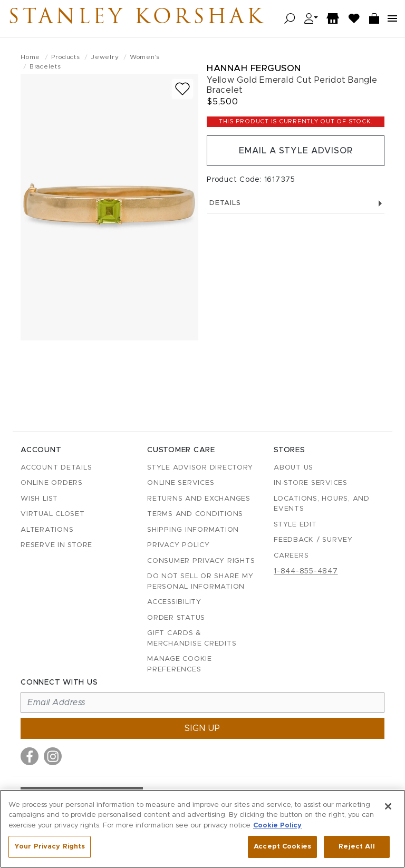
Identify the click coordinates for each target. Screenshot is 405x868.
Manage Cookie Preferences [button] (180, 664)
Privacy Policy (179, 545)
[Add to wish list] (182, 89)
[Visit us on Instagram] (53, 756)
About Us (293, 468)
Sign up (202, 728)
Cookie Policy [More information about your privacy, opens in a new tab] (277, 826)
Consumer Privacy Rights (201, 561)
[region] (202, 829)
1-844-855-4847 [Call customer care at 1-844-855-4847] (306, 571)
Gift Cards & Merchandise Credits (192, 638)
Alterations (47, 530)
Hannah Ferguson (254, 68)
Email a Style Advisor (296, 151)
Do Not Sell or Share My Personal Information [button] (200, 582)
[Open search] (290, 19)
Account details (56, 468)
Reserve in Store (56, 545)
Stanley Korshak (137, 18)
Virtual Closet (53, 514)
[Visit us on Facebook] (30, 756)
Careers (291, 556)
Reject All (356, 847)
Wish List (39, 499)
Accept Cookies (282, 847)
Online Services (181, 483)
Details (296, 203)
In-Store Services (311, 483)
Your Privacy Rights (50, 847)
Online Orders (52, 483)
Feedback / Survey (313, 540)
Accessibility (174, 602)
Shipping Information (193, 530)
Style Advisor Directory (200, 468)
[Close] (388, 806)
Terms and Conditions (195, 514)
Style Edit (295, 525)
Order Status (176, 618)
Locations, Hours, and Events (322, 504)
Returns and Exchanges (199, 499)
